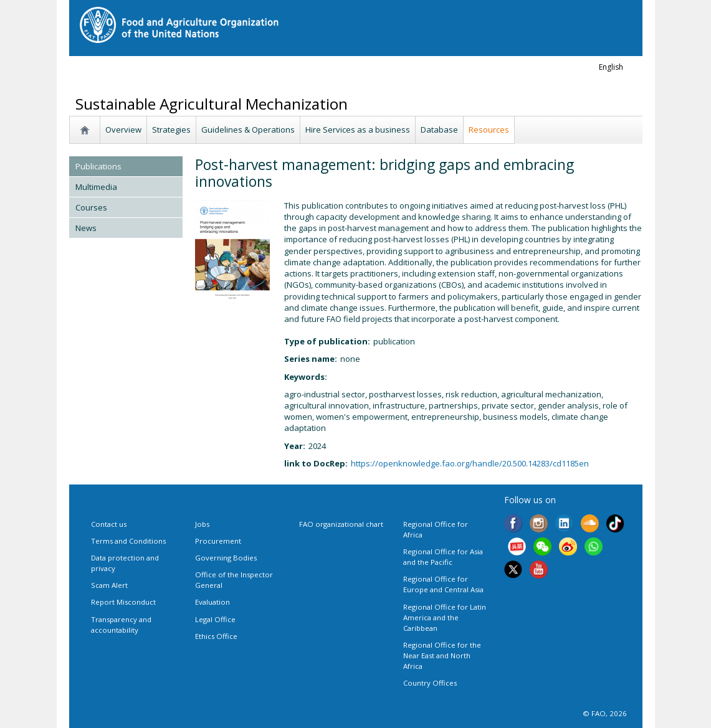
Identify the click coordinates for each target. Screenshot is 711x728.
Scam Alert (109, 585)
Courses (91, 207)
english (611, 67)
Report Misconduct (123, 602)
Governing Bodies (226, 558)
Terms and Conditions (128, 541)
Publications (98, 166)
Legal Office (215, 619)
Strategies (171, 130)
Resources (489, 130)
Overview (123, 130)
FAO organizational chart (341, 524)
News (86, 228)
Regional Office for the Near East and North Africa (442, 655)
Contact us (109, 524)
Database (439, 130)
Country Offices (430, 683)
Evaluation (212, 602)
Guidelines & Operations (248, 130)
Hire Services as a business (358, 130)
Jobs (202, 524)
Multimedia (96, 187)
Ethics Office (216, 636)
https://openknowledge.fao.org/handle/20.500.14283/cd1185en (470, 463)
